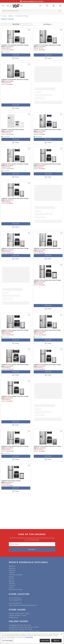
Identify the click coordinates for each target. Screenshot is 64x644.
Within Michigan (32, 1)
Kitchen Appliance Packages (22, 16)
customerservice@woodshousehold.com (25, 605)
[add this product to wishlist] (29, 30)
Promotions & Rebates (16, 575)
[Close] (61, 634)
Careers (11, 587)
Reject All (56, 641)
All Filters (16, 24)
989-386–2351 (18, 603)
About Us (12, 581)
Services (11, 579)
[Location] (47, 6)
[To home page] (15, 6)
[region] (32, 638)
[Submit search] (60, 11)
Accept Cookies (45, 641)
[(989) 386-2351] (54, 6)
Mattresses (12, 570)
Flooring (11, 577)
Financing (12, 583)
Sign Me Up (32, 549)
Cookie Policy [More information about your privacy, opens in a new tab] (29, 637)
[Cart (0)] (60, 6)
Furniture (12, 573)
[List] (40, 6)
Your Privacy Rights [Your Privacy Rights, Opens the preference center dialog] (7, 641)
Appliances (11, 16)
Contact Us (12, 585)
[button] (3, 6)
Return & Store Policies (16, 590)
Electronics (12, 568)
